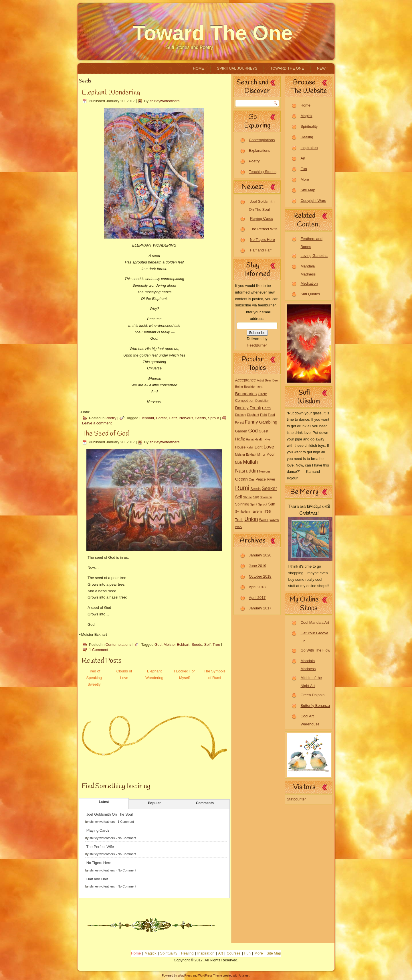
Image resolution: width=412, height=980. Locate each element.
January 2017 (260, 608)
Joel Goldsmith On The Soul (110, 814)
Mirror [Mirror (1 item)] (261, 454)
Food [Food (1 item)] (271, 415)
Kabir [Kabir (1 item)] (250, 447)
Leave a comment (97, 423)
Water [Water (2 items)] (264, 520)
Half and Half (97, 879)
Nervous (186, 418)
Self (207, 645)
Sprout (213, 418)
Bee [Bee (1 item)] (275, 380)
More (305, 179)
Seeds (200, 418)
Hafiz (173, 418)
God (158, 645)
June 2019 (258, 566)
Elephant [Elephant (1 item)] (253, 415)
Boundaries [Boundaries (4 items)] (246, 394)
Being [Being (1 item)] (239, 387)
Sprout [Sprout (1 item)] (263, 504)
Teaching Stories (263, 172)
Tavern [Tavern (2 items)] (257, 511)
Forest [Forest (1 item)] (239, 422)
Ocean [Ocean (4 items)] (241, 479)
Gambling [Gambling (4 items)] (268, 422)
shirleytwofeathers (165, 101)
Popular (154, 803)
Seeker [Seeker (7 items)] (270, 488)
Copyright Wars (313, 201)
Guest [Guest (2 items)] (264, 431)
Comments (205, 803)
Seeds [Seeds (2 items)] (255, 489)
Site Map (308, 190)
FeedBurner (257, 345)
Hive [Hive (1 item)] (267, 439)
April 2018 (257, 587)
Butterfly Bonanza (315, 706)
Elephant (147, 418)
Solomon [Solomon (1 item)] (266, 497)
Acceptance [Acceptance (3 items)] (245, 380)
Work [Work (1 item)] (239, 527)
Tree (216, 645)
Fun (304, 169)
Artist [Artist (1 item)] (260, 380)
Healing (307, 137)
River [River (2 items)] (271, 479)
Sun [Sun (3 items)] (272, 504)
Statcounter (296, 799)
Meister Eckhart (177, 645)
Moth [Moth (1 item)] (239, 463)
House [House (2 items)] (240, 447)
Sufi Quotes (310, 294)
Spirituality (309, 126)
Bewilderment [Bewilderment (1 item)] (253, 387)
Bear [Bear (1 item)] (268, 380)
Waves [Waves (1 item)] (274, 520)
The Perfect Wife (100, 847)
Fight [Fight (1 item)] (264, 415)
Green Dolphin (312, 695)
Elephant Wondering (111, 93)
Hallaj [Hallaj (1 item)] (250, 439)
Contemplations (118, 645)
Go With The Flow (315, 650)
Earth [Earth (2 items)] (266, 408)
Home (198, 68)
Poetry (111, 418)
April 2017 (257, 598)
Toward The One (213, 33)
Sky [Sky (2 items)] (256, 497)
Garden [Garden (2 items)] (241, 431)
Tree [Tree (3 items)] (267, 511)
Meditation (309, 284)
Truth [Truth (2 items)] (239, 520)
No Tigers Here (99, 863)
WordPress (185, 976)
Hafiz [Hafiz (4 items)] (240, 439)
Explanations (260, 150)
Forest (162, 418)
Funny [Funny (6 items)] (251, 422)
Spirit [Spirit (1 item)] (253, 504)
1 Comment (99, 650)
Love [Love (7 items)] (269, 447)
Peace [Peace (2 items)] (261, 479)
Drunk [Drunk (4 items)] (255, 408)
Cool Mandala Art (315, 622)
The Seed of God (105, 434)
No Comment (127, 838)
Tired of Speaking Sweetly (94, 678)
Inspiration (309, 148)
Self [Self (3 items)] (239, 497)
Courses (233, 954)
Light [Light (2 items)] (259, 447)
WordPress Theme (210, 976)
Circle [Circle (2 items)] (262, 394)
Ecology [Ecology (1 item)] (241, 415)
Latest (104, 802)
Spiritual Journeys (237, 68)
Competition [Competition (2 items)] (245, 401)
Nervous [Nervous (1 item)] (265, 471)
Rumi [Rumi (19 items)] (242, 488)
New (321, 68)
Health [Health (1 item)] (259, 439)
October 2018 (260, 577)
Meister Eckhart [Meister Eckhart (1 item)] (246, 454)
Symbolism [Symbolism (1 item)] (243, 511)
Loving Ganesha (314, 256)
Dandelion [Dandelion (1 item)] (262, 401)
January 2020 (260, 555)
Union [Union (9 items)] (251, 519)
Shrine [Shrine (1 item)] (247, 497)
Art (303, 158)
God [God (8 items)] (253, 431)
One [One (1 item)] (251, 479)
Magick (306, 116)
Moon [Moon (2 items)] (271, 454)
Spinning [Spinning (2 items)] (242, 504)
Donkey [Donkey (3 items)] (242, 408)
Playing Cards (98, 830)
